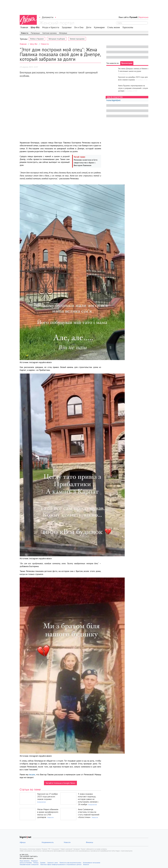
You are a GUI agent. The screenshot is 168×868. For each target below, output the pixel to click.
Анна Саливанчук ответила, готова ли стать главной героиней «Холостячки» (89, 813)
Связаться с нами (52, 863)
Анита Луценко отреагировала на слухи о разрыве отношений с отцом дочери (133, 88)
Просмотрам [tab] (127, 63)
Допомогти (48, 17)
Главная (24, 27)
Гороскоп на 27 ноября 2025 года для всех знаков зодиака (47, 796)
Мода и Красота (51, 27)
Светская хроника (49, 33)
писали (32, 774)
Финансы (90, 842)
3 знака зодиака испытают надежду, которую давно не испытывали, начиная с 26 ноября (88, 799)
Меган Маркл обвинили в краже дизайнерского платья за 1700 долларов (48, 813)
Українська (144, 17)
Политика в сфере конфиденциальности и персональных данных (61, 864)
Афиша (23, 842)
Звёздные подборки (57, 39)
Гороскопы (128, 27)
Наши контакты (25, 861)
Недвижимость (48, 842)
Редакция (34, 861)
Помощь (36, 863)
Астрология (41, 802)
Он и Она (79, 27)
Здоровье (67, 27)
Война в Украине (37, 39)
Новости (25, 33)
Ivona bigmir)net (113, 100)
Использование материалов (91, 863)
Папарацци (35, 33)
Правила (43, 863)
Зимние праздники (77, 39)
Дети (89, 27)
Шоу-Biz (35, 27)
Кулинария (99, 27)
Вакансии (86, 864)
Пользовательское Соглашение (29, 864)
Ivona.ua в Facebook (26, 863)
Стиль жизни (114, 27)
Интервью (63, 33)
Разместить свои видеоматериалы (70, 863)
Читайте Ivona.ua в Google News (60, 783)
